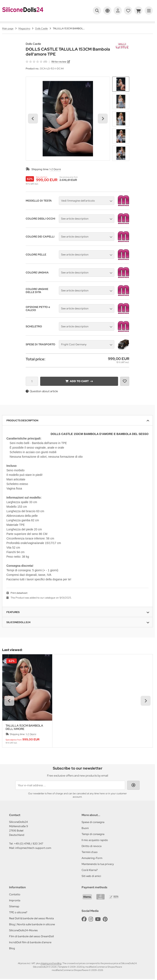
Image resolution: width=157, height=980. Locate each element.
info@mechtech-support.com (33, 848)
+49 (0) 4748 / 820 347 (28, 844)
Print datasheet (19, 593)
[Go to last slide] (33, 119)
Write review (59, 62)
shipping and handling (51, 963)
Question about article (42, 391)
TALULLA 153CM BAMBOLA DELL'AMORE (24, 727)
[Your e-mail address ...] (70, 785)
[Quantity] (32, 381)
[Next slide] (103, 119)
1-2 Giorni (55, 169)
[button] (121, 84)
